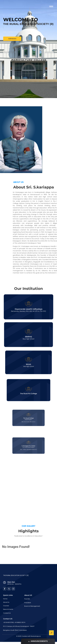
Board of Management (32, 606)
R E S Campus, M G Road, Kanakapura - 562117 (19, 626)
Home (5, 599)
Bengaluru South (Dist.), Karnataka (15, 630)
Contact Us (7, 613)
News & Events (8, 609)
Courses (6, 606)
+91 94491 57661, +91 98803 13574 (14, 622)
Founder (27, 599)
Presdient (28, 603)
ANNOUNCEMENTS (38, 641)
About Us (6, 602)
